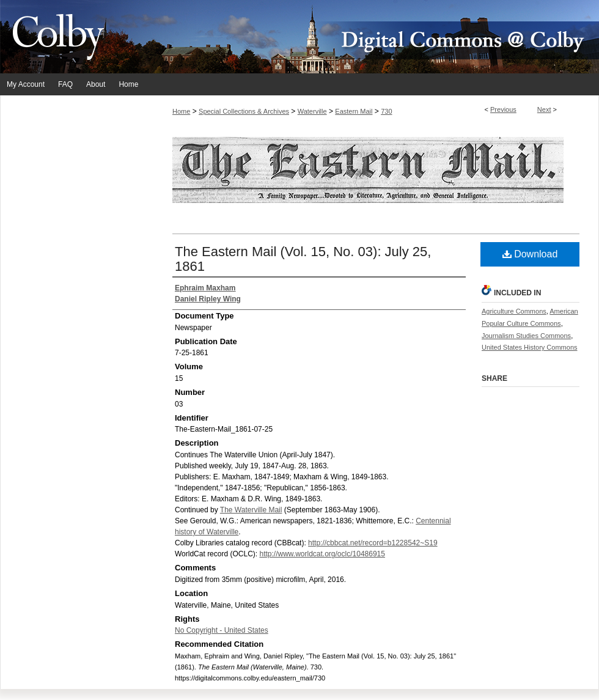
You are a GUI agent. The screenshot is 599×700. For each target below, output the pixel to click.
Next (544, 109)
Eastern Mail (354, 111)
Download (530, 254)
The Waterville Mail (251, 510)
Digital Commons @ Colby (373, 37)
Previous (503, 109)
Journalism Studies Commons (526, 336)
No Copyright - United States (222, 630)
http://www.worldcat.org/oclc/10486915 (322, 554)
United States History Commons (530, 347)
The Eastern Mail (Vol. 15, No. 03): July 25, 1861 (303, 259)
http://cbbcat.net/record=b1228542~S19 (373, 543)
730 (386, 111)
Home (181, 111)
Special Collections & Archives (244, 111)
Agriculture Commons (514, 311)
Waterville (312, 111)
